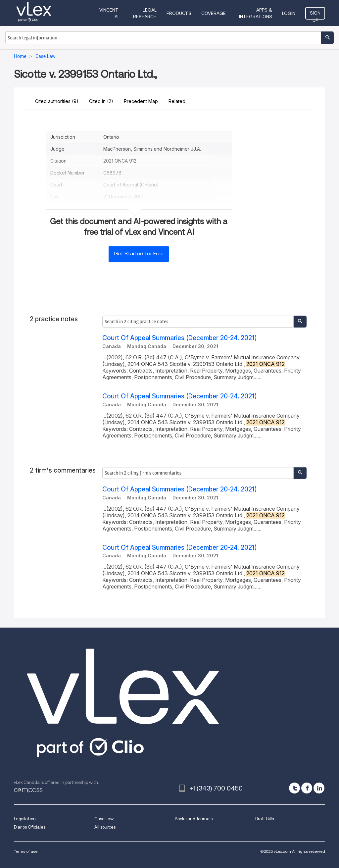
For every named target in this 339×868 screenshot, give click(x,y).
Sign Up (315, 15)
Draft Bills (265, 819)
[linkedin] (319, 788)
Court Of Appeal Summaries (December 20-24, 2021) (180, 338)
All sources (105, 827)
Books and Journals (194, 819)
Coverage (214, 13)
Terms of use (26, 851)
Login (289, 13)
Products (179, 13)
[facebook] (307, 788)
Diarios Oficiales (30, 827)
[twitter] (294, 788)
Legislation (25, 819)
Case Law (104, 819)
